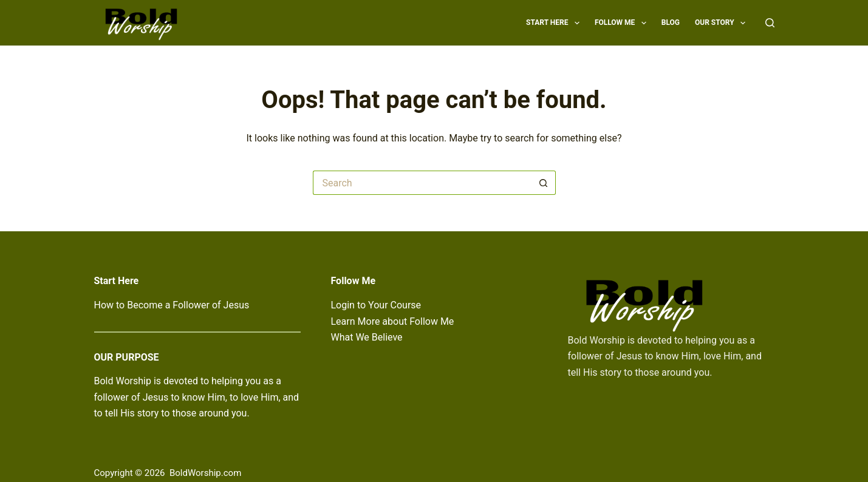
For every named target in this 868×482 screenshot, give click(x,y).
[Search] (770, 23)
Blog (671, 22)
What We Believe (367, 337)
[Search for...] (422, 183)
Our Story (723, 23)
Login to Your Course (376, 305)
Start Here (555, 23)
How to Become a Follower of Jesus (172, 305)
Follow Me (623, 23)
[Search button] (544, 183)
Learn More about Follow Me (393, 321)
